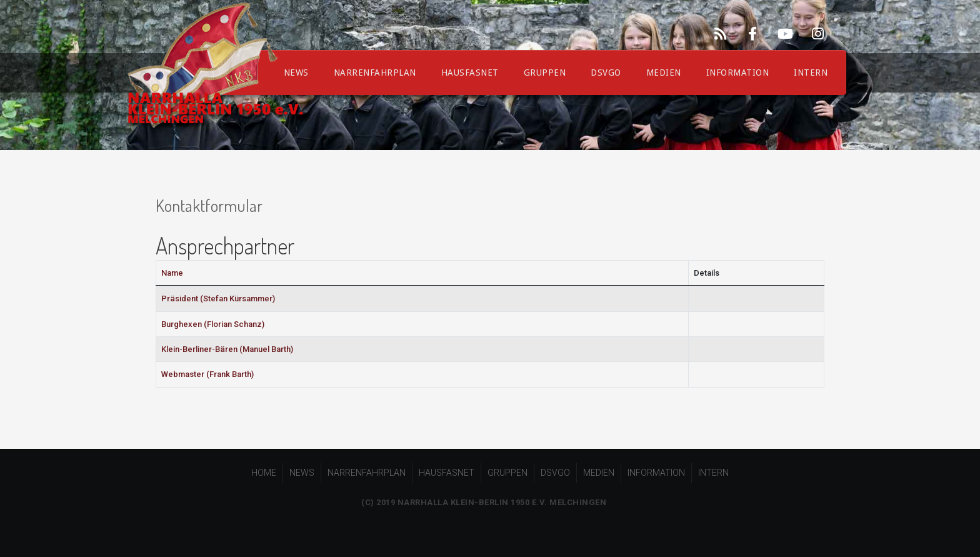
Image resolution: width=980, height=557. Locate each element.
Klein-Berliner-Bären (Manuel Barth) (227, 349)
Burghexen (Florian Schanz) (213, 324)
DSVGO (606, 73)
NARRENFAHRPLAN (375, 73)
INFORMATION (738, 73)
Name (172, 273)
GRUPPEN (545, 73)
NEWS (302, 473)
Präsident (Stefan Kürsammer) (218, 299)
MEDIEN (664, 73)
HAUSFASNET (470, 73)
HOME (264, 473)
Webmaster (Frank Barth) (207, 374)
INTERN (811, 73)
